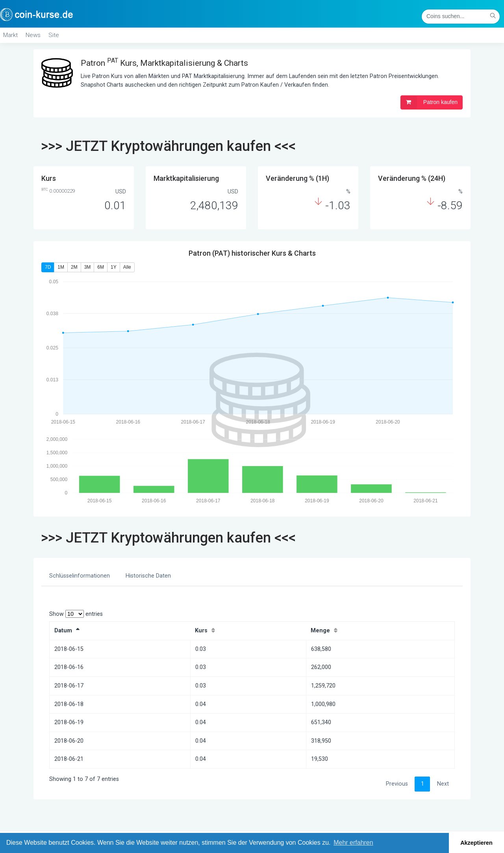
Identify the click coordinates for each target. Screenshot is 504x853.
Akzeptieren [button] (476, 843)
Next (443, 784)
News (33, 35)
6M (101, 267)
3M (88, 267)
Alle (127, 267)
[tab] (80, 576)
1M (61, 267)
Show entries (76, 614)
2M (74, 267)
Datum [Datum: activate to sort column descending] (63, 631)
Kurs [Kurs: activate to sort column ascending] (201, 631)
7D (48, 267)
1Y (114, 267)
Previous (397, 784)
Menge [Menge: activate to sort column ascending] (320, 631)
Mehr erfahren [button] (353, 843)
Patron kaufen (429, 102)
